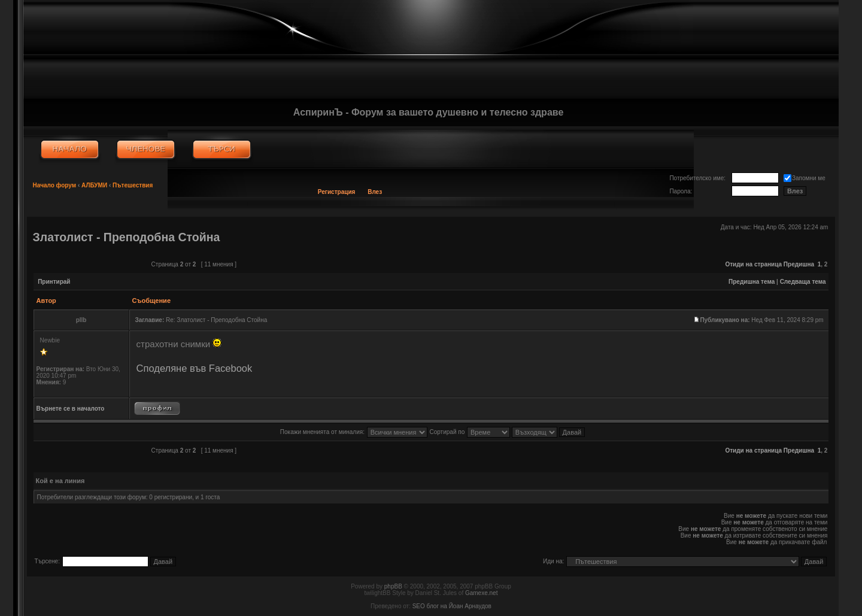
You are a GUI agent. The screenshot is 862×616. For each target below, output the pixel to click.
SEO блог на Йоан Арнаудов (452, 606)
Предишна (799, 264)
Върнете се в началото (71, 409)
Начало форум (55, 185)
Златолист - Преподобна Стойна (127, 237)
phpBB (393, 586)
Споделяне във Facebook (195, 368)
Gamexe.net (481, 593)
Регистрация (337, 192)
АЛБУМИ (94, 185)
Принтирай (54, 282)
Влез (375, 192)
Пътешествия (133, 185)
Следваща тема (803, 282)
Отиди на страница (753, 264)
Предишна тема (752, 282)
